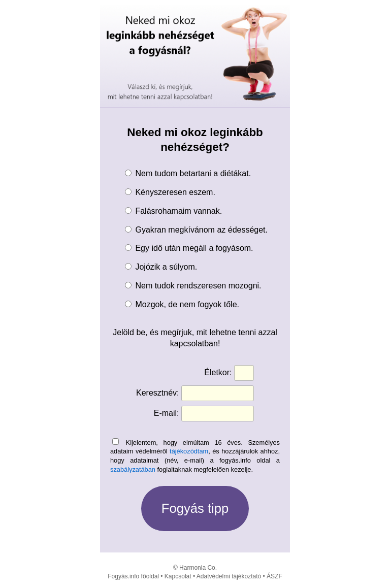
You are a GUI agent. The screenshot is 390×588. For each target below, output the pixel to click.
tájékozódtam (189, 451)
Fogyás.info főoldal (133, 576)
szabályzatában (133, 469)
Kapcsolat (178, 576)
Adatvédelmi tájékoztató (229, 576)
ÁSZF (274, 576)
